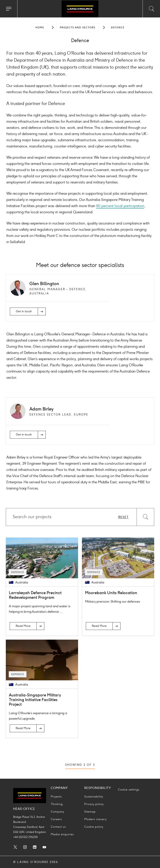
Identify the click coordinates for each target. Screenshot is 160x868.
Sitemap (90, 812)
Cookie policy (94, 827)
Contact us (58, 827)
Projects (56, 797)
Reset (124, 517)
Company (57, 812)
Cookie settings (129, 790)
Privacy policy (94, 804)
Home (40, 28)
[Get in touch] (28, 311)
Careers (56, 819)
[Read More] (27, 626)
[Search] (145, 517)
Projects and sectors (78, 28)
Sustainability (94, 797)
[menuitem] (40, 28)
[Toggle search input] (151, 9)
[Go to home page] (80, 9)
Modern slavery (95, 819)
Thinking (57, 804)
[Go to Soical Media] (15, 848)
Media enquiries (62, 834)
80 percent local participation (120, 206)
